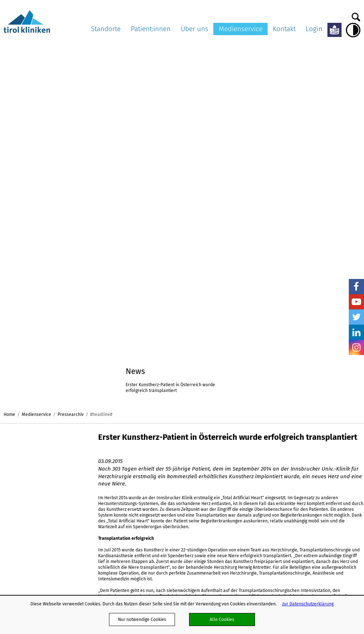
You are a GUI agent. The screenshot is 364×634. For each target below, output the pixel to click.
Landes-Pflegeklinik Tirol (94, 462)
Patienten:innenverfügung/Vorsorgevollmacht (167, 473)
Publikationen (226, 527)
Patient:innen (143, 436)
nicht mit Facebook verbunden (8, 460)
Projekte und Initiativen (236, 560)
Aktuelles (222, 446)
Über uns (227, 436)
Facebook (356, 287)
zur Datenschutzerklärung (308, 604)
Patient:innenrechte (141, 452)
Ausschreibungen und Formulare (234, 462)
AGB (217, 479)
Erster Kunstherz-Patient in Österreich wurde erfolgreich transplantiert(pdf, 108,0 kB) (138, 347)
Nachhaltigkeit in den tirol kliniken (238, 544)
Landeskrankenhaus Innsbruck (94, 449)
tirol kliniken (25, 436)
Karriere (221, 472)
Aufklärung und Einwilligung (148, 466)
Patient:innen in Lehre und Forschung (158, 493)
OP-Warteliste (135, 507)
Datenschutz (225, 500)
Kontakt (284, 29)
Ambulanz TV (278, 466)
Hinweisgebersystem (233, 574)
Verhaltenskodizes (231, 534)
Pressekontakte (281, 473)
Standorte (106, 29)
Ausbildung (224, 580)
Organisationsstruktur (234, 452)
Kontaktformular (330, 452)
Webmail (221, 493)
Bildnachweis (279, 480)
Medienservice (241, 29)
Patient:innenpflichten (143, 459)
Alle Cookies (222, 619)
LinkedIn (356, 332)
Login (314, 29)
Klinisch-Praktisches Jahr (238, 513)
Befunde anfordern (333, 459)
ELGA (126, 487)
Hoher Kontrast (353, 30)
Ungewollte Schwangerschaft (150, 521)
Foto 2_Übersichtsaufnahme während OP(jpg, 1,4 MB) (139, 383)
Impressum (224, 506)
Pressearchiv (71, 50)
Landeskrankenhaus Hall (94, 475)
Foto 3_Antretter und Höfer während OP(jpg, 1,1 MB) (137, 396)
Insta (356, 347)
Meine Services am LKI (143, 446)
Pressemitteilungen (285, 446)
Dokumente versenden (336, 446)
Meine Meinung (136, 514)
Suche (356, 15)
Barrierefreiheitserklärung (239, 520)
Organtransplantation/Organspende (157, 480)
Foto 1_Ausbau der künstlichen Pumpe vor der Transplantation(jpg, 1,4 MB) (144, 366)
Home (9, 50)
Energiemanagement (233, 553)
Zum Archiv (112, 308)
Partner (220, 486)
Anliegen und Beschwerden (148, 500)
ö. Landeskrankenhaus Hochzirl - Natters (97, 487)
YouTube (356, 302)
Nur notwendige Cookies (142, 619)
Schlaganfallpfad (230, 567)
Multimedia (277, 459)
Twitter (356, 317)
